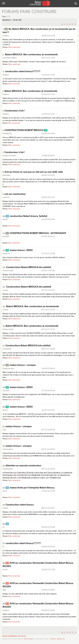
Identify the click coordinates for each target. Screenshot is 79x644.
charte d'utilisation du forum (14, 636)
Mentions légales (29, 639)
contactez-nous (61, 639)
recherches (53, 639)
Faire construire (14, 47)
